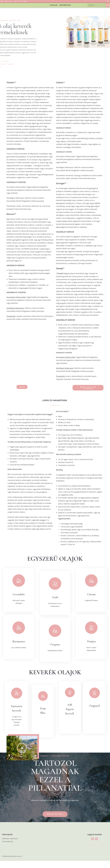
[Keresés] (108, 8)
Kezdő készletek (65, 8)
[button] (22, 392)
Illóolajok (53, 8)
